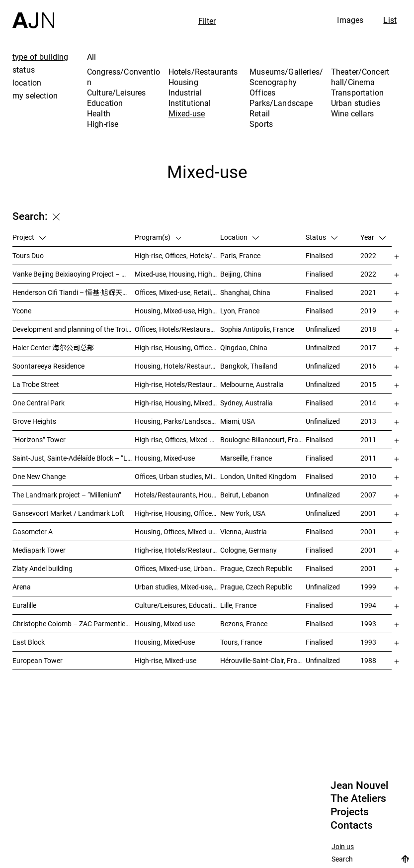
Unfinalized (323, 329)
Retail (260, 113)
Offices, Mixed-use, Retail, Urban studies (177, 292)
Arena (22, 587)
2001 (368, 513)
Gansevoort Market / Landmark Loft (68, 513)
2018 (368, 329)
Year (373, 237)
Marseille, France (246, 458)
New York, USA (243, 513)
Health (99, 113)
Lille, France (238, 605)
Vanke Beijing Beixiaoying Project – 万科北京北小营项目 (74, 274)
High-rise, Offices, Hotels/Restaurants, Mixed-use (177, 255)
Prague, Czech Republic (256, 568)
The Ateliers (358, 798)
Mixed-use (187, 113)
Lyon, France (240, 311)
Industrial (185, 93)
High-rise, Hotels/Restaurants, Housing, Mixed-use (177, 384)
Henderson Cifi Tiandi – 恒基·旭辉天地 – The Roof (74, 292)
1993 (368, 624)
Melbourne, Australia (252, 384)
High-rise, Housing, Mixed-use (177, 403)
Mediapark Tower (39, 550)
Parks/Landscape (281, 103)
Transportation (357, 93)
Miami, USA (238, 421)
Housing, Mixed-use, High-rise (177, 311)
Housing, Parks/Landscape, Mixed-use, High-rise (177, 421)
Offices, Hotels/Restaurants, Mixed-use (177, 329)
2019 (368, 311)
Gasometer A (33, 531)
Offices (262, 93)
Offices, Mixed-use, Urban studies (177, 568)
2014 (368, 403)
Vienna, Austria (244, 531)
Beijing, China (241, 274)
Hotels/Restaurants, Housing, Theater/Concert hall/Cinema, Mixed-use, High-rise (177, 495)
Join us (343, 847)
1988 (368, 660)
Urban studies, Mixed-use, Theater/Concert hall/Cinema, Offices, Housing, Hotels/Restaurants (177, 587)
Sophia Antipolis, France (257, 329)
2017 (368, 347)
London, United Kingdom (258, 476)
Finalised (319, 255)
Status (322, 237)
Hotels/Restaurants (203, 72)
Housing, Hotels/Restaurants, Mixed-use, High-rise (177, 366)
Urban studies (356, 103)
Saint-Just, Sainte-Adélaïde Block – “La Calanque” (74, 458)
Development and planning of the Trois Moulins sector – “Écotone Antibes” (74, 329)
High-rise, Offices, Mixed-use (177, 439)
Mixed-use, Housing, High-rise (177, 274)
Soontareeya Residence (48, 366)
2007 (368, 495)
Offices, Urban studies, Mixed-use (177, 476)
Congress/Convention (124, 77)
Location (240, 237)
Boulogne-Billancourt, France (263, 439)
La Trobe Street (36, 384)
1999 (368, 587)
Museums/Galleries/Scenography (286, 77)
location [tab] (27, 83)
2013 (368, 421)
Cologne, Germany (248, 550)
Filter (207, 21)
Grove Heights (34, 421)
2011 (368, 439)
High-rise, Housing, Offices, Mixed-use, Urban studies (177, 513)
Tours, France (241, 642)
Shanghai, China (245, 292)
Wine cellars (353, 113)
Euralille (24, 605)
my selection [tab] (35, 96)
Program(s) (158, 237)
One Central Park (39, 403)
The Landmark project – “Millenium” (67, 495)
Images (350, 20)
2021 (368, 292)
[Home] (33, 14)
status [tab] (24, 70)
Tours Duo (28, 255)
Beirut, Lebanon (245, 495)
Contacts (352, 825)
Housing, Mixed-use (165, 458)
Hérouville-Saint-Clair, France (263, 660)
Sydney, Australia (247, 403)
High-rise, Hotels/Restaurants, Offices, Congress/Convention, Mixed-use (177, 550)
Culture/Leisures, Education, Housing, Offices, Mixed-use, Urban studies (177, 605)
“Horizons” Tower (39, 439)
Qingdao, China (244, 347)
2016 (368, 366)
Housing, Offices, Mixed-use (177, 531)
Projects (350, 812)
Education (105, 103)
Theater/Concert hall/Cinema (360, 77)
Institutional (190, 103)
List (390, 20)
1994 (368, 605)
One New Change (39, 476)
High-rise (103, 124)
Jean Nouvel (359, 785)
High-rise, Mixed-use (166, 660)
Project (29, 237)
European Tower (38, 660)
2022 (368, 255)
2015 (368, 384)
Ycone (22, 311)
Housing (183, 82)
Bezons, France (244, 624)
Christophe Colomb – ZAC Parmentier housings (74, 624)
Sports (261, 124)
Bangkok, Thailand (249, 366)
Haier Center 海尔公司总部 (53, 347)
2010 (368, 476)
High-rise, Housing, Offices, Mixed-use (177, 347)
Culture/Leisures (117, 93)
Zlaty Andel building (42, 568)
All (91, 57)
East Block (29, 642)
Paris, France (240, 255)
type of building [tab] (41, 57)
